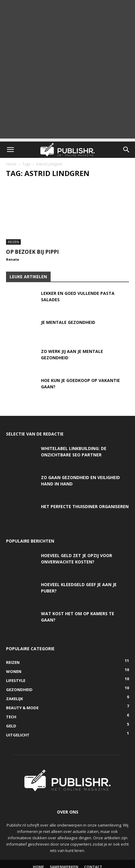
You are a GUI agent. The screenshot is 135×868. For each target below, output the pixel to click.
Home (11, 164)
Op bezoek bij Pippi (32, 252)
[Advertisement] (67, 71)
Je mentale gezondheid (68, 322)
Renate (13, 259)
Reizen (13, 242)
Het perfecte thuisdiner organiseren (85, 506)
